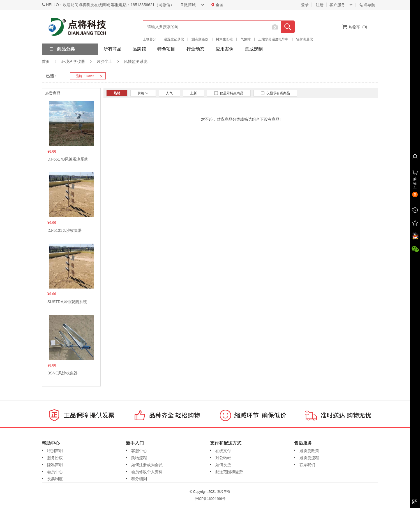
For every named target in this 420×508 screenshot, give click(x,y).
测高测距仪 (200, 39)
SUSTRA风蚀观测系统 (67, 302)
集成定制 (254, 49)
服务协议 (55, 458)
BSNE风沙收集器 (63, 373)
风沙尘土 (104, 61)
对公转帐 (223, 458)
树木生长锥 (224, 39)
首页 (46, 61)
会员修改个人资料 (147, 472)
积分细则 (139, 479)
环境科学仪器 (73, 61)
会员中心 (55, 472)
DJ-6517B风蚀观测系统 (68, 159)
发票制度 (55, 479)
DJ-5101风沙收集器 (65, 230)
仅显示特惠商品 (229, 93)
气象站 (246, 39)
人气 (169, 93)
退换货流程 (309, 458)
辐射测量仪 (304, 39)
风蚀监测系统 (136, 61)
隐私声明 (55, 465)
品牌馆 (139, 49)
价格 (143, 93)
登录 (305, 5)
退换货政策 (309, 451)
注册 (320, 5)
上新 (193, 93)
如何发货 (223, 465)
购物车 (355, 27)
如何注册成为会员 (147, 465)
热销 (117, 93)
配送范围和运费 (229, 472)
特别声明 (55, 451)
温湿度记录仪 (174, 39)
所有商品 (112, 49)
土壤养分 (149, 39)
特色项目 (166, 49)
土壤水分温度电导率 (273, 39)
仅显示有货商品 (275, 93)
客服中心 (139, 451)
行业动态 (195, 49)
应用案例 (225, 49)
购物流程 (139, 458)
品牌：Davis (91, 76)
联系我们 (307, 465)
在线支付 (223, 451)
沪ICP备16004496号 (210, 499)
